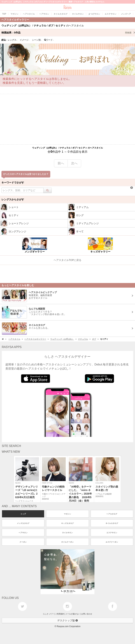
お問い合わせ (87, 614)
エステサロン (112, 533)
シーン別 (37, 40)
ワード (49, 40)
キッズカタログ (67, 523)
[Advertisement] (67, 119)
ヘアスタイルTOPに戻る (68, 260)
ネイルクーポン (67, 542)
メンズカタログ (23, 523)
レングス (13, 40)
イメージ (25, 40)
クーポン (23, 542)
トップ (23, 514)
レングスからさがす (13, 199)
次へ (74, 163)
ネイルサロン (67, 533)
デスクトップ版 (67, 620)
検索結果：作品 (68, 33)
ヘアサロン (23, 533)
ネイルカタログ (112, 523)
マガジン (67, 514)
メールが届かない (73, 614)
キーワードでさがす (13, 183)
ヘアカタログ (112, 514)
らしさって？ (48, 614)
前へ (61, 163)
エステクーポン (112, 542)
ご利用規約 (60, 614)
